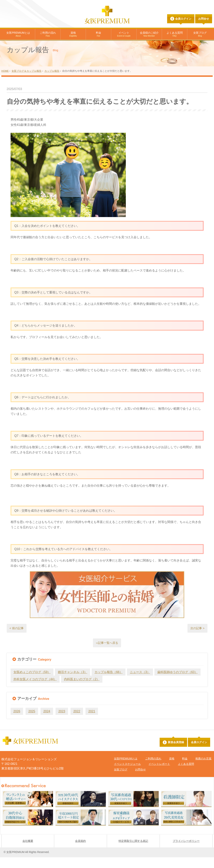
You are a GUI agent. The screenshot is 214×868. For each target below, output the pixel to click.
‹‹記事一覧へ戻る (107, 654)
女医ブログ (200, 34)
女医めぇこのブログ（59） (32, 683)
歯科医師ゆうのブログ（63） (178, 683)
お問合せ (204, 19)
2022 (77, 722)
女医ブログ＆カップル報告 (27, 81)
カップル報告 (52, 81)
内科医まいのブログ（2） (82, 690)
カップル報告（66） (109, 683)
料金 (99, 34)
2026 (17, 722)
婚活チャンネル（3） (73, 683)
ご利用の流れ (48, 34)
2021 (92, 722)
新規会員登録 (176, 753)
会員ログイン (183, 19)
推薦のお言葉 (203, 770)
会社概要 (28, 852)
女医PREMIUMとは (18, 34)
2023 (62, 722)
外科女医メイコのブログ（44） (35, 690)
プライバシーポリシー (186, 852)
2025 (32, 722)
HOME (5, 81)
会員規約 (80, 852)
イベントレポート (159, 775)
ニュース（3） (140, 683)
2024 (47, 722)
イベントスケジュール (127, 775)
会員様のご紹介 (149, 34)
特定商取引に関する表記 (133, 852)
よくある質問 (175, 34)
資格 (73, 34)
